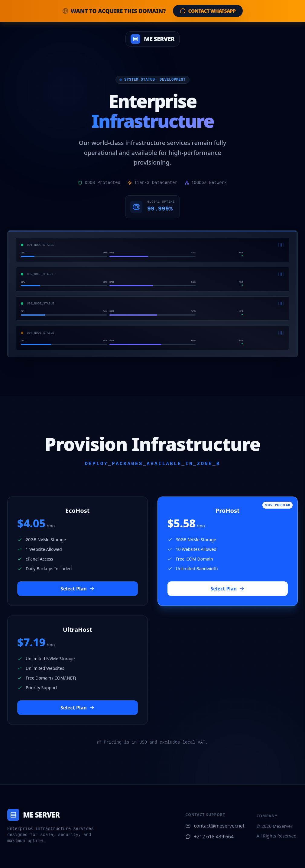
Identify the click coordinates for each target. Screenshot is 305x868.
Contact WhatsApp (208, 11)
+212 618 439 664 (210, 837)
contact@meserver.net (215, 826)
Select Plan (78, 589)
